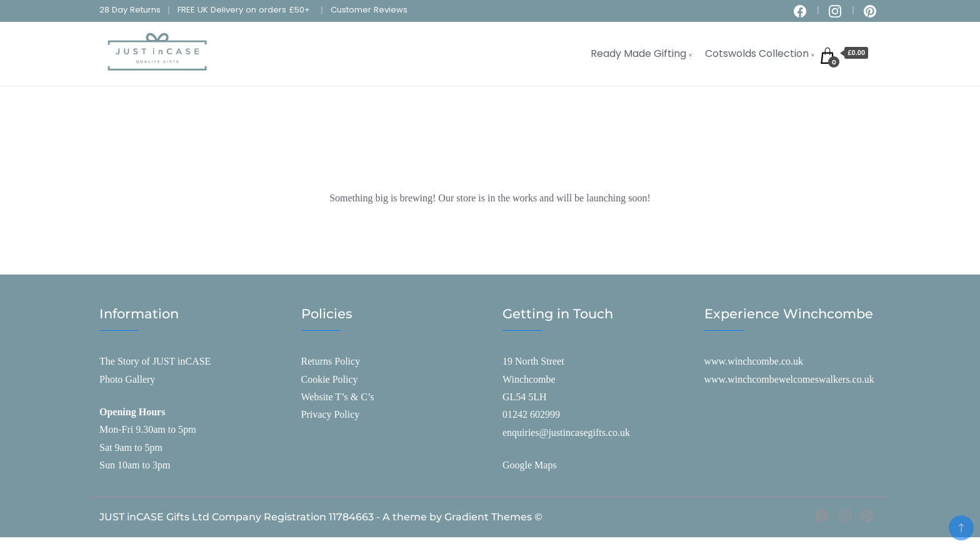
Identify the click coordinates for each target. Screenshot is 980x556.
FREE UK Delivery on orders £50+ (244, 10)
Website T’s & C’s (338, 397)
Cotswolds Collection (757, 53)
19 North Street (533, 361)
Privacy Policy (331, 414)
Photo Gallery (127, 379)
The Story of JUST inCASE (155, 361)
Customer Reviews (369, 10)
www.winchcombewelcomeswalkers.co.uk (789, 379)
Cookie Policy (330, 379)
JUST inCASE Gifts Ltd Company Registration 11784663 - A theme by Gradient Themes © (321, 517)
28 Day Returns (130, 10)
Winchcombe (529, 379)
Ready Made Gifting (638, 53)
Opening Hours (132, 412)
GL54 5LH (525, 397)
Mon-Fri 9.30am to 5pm (148, 429)
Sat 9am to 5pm (131, 447)
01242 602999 (531, 414)
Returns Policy (331, 361)
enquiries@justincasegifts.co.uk (566, 432)
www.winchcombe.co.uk (754, 361)
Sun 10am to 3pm (135, 465)
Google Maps (530, 465)
